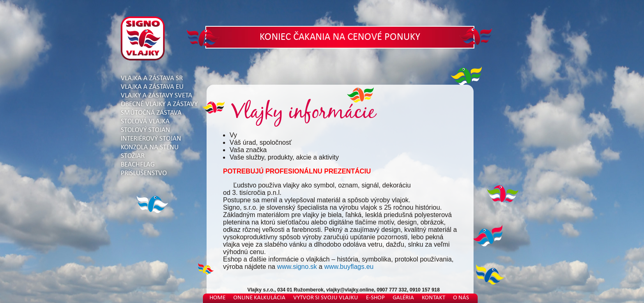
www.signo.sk (297, 267)
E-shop (375, 298)
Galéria (403, 298)
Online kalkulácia (259, 298)
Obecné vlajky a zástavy (159, 104)
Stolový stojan (145, 130)
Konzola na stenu (150, 147)
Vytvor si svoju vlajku (326, 298)
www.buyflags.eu (349, 267)
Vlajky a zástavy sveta (156, 96)
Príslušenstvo (144, 173)
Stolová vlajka (145, 121)
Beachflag (138, 165)
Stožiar (133, 156)
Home (217, 298)
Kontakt (434, 298)
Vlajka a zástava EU (152, 87)
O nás (461, 298)
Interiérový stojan (151, 139)
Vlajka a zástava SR (152, 78)
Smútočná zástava (151, 113)
